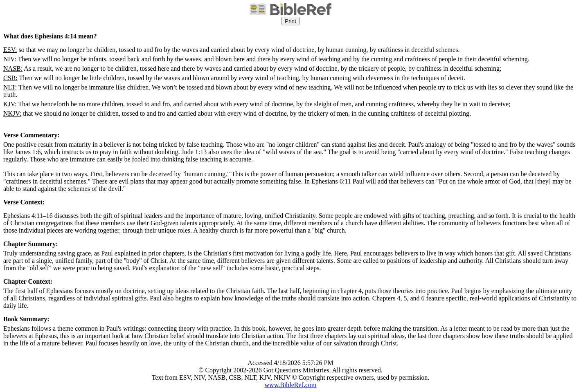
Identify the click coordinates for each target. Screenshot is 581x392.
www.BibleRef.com (291, 385)
